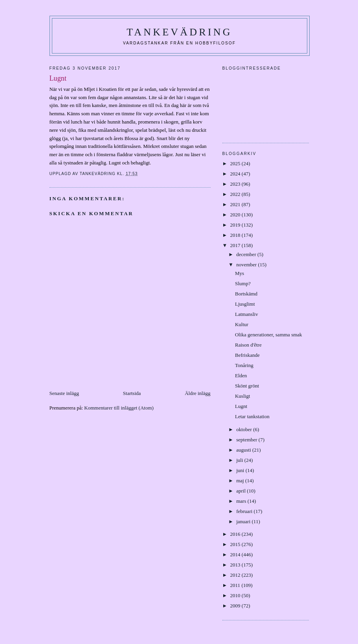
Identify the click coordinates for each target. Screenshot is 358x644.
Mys (240, 273)
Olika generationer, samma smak (269, 335)
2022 (236, 194)
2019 (236, 225)
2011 (236, 585)
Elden (241, 376)
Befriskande (247, 355)
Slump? (243, 283)
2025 (236, 163)
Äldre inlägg (197, 393)
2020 (236, 215)
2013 (236, 565)
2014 (236, 555)
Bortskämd (246, 294)
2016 (236, 534)
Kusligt (242, 396)
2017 (236, 245)
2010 (236, 595)
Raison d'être (248, 345)
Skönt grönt (247, 386)
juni (241, 470)
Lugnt (241, 406)
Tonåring (244, 365)
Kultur (242, 324)
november (247, 265)
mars (242, 501)
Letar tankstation (252, 416)
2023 (236, 184)
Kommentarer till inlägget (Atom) (119, 408)
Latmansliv (247, 314)
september (247, 440)
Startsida (132, 393)
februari (245, 511)
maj (241, 481)
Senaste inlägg (64, 393)
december (247, 254)
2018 (236, 235)
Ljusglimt (245, 304)
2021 (236, 204)
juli (240, 460)
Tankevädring (179, 32)
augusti (244, 450)
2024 (236, 174)
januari (244, 521)
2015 (236, 544)
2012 (236, 575)
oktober (245, 429)
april (241, 491)
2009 (236, 606)
